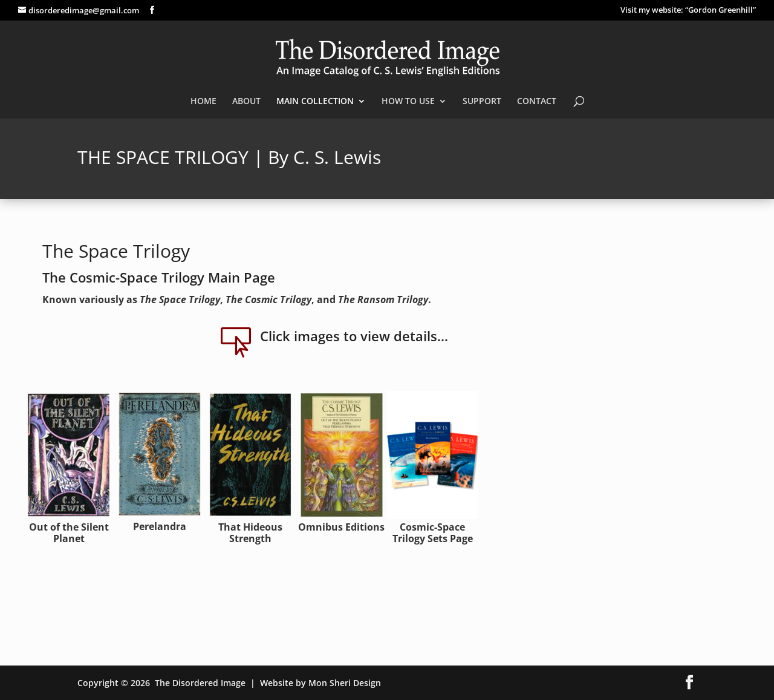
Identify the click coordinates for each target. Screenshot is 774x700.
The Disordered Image (200, 683)
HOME (203, 102)
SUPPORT (482, 102)
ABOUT (246, 102)
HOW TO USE (408, 102)
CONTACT (537, 102)
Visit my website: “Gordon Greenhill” (688, 11)
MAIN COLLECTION (315, 102)
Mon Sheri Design (345, 683)
